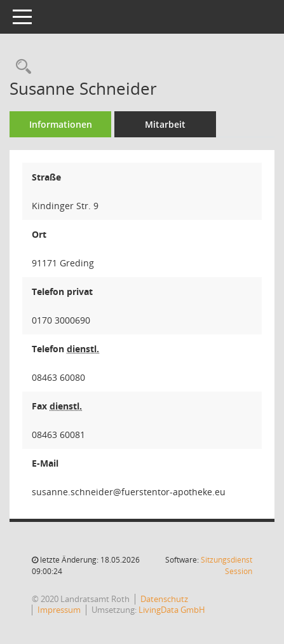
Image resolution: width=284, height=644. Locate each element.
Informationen (61, 124)
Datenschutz (164, 599)
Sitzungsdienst (227, 565)
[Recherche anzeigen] (20, 67)
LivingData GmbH (172, 610)
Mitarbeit (165, 124)
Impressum (59, 610)
